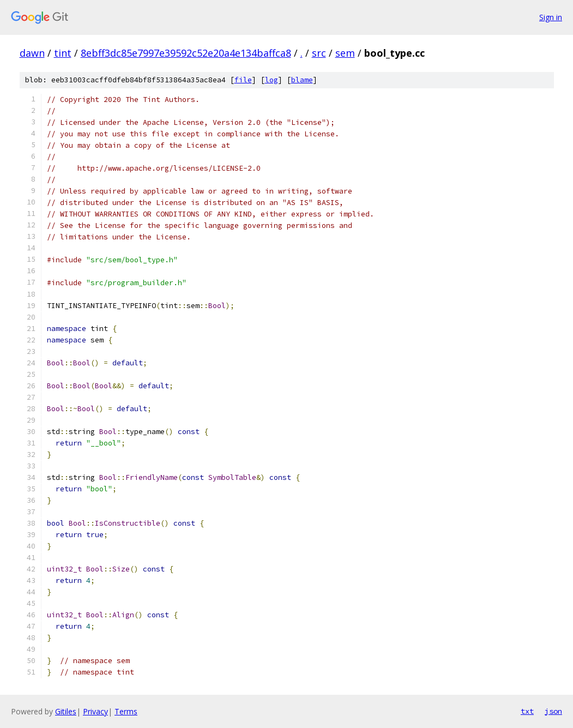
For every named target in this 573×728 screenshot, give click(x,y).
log (272, 80)
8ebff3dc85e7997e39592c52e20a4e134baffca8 (186, 53)
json (553, 711)
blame (302, 80)
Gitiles (66, 711)
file (243, 80)
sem (345, 53)
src (319, 53)
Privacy (95, 711)
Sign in (551, 17)
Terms (126, 711)
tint (63, 53)
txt (527, 711)
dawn (32, 53)
